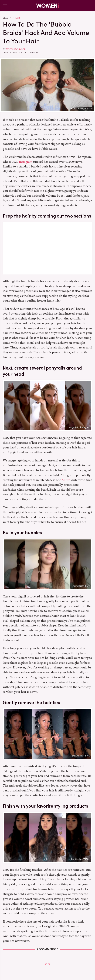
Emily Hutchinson (16, 49)
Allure (66, 480)
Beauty (7, 18)
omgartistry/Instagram (79, 427)
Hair (17, 18)
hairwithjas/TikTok (81, 586)
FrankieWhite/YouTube (82, 109)
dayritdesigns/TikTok (80, 859)
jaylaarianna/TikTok (81, 756)
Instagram (26, 162)
